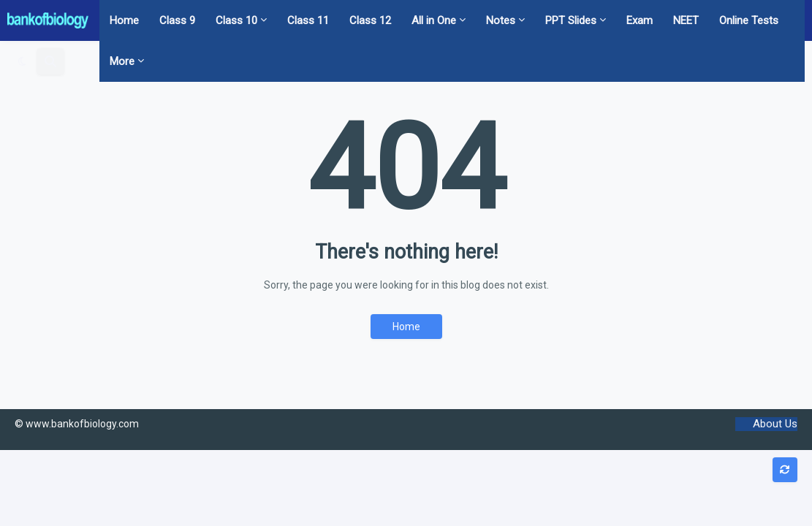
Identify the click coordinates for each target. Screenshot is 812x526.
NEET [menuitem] (686, 20)
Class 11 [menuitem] (308, 20)
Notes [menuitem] (501, 20)
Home (406, 327)
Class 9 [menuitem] (177, 20)
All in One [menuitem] (434, 20)
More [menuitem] (122, 61)
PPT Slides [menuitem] (571, 20)
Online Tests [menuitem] (749, 20)
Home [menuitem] (124, 20)
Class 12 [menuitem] (370, 20)
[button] (22, 61)
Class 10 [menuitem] (236, 20)
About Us (775, 424)
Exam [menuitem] (640, 20)
